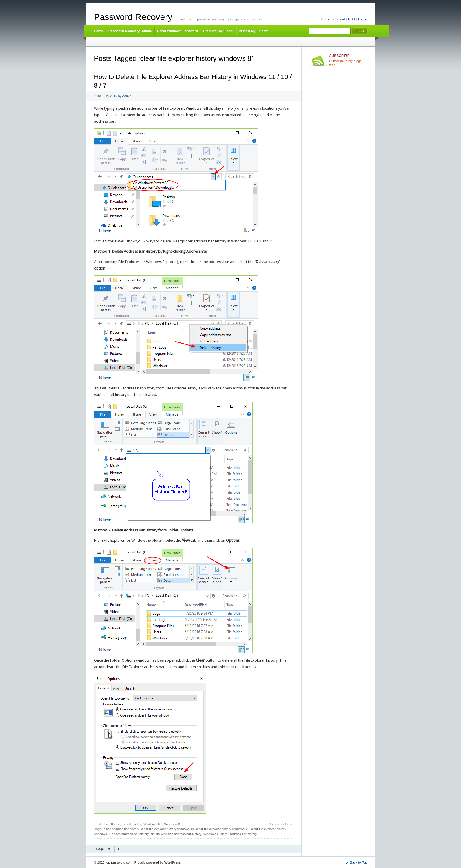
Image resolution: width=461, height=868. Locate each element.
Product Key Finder (218, 31)
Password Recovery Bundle (130, 31)
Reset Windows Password (177, 31)
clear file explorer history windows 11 (223, 829)
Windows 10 (152, 824)
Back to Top (358, 862)
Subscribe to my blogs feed (348, 60)
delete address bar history (130, 834)
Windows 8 (172, 824)
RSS (351, 19)
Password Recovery (133, 17)
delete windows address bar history (176, 834)
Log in (363, 19)
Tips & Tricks (132, 824)
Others (114, 824)
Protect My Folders (254, 31)
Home (326, 19)
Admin (127, 96)
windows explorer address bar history (230, 834)
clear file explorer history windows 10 (168, 829)
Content (339, 19)
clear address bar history (121, 829)
